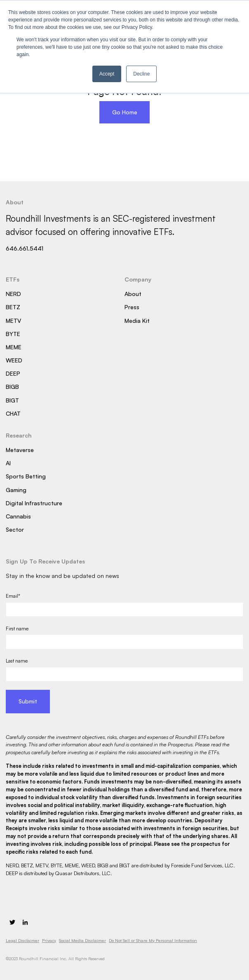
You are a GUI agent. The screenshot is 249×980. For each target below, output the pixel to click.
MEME (14, 347)
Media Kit (137, 321)
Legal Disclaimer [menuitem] (22, 940)
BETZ (13, 307)
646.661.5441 (25, 248)
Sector (15, 529)
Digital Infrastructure (34, 503)
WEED (14, 360)
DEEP (13, 373)
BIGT (12, 400)
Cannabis (18, 516)
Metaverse (20, 450)
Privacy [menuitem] (49, 940)
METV (13, 321)
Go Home (125, 112)
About (133, 294)
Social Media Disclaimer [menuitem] (82, 940)
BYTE (13, 334)
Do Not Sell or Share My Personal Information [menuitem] (153, 940)
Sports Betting (26, 476)
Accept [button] (107, 74)
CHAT (13, 413)
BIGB (12, 387)
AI (8, 463)
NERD (13, 294)
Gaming (16, 490)
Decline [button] (141, 74)
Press (132, 307)
